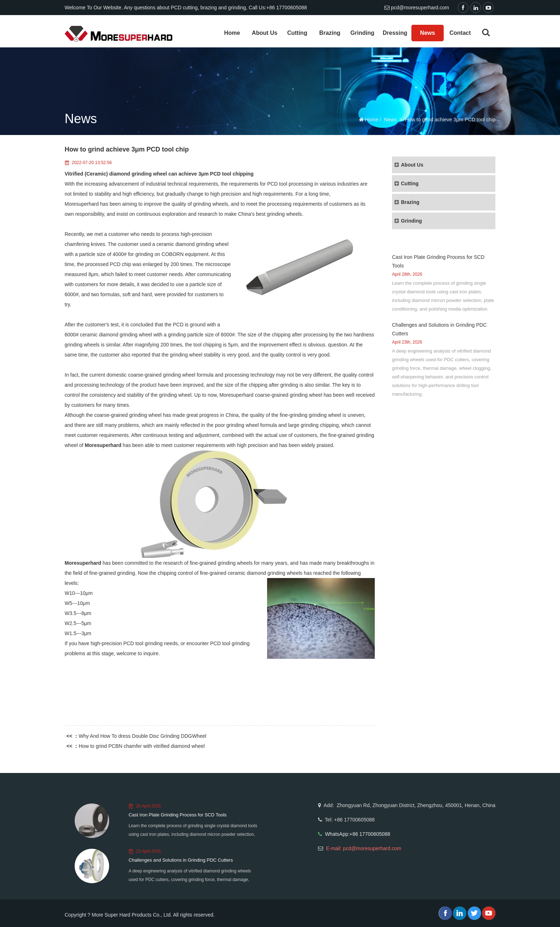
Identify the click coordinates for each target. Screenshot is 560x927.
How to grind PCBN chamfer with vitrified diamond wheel (142, 746)
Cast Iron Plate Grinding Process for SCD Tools (178, 815)
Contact (460, 33)
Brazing (330, 33)
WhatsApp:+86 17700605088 (358, 834)
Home (232, 33)
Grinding (362, 33)
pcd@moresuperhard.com (420, 8)
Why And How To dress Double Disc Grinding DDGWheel (142, 736)
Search (486, 33)
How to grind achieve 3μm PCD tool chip (450, 120)
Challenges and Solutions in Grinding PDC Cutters (181, 860)
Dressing (395, 33)
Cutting (297, 33)
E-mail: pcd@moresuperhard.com (364, 848)
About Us (265, 33)
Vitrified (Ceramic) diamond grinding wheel (116, 174)
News (428, 33)
